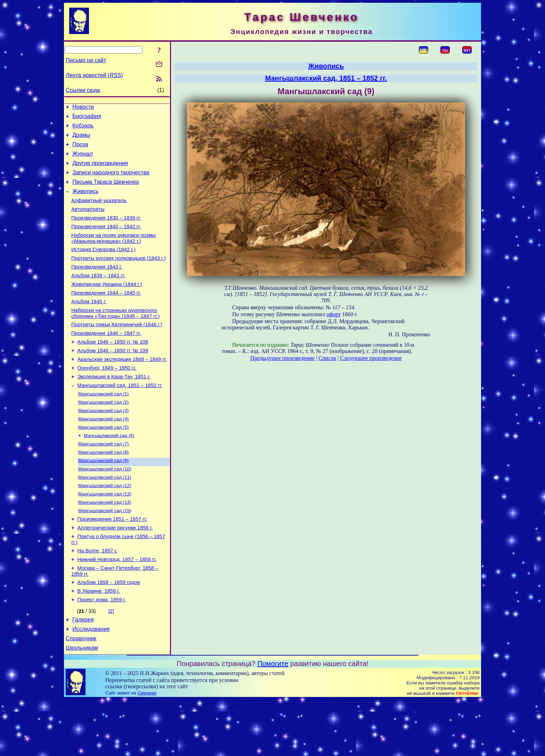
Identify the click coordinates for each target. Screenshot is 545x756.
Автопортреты (88, 222)
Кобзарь (83, 129)
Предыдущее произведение (282, 358)
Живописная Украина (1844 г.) (107, 305)
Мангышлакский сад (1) (103, 427)
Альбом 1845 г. (89, 324)
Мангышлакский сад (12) (105, 526)
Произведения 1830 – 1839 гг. (106, 231)
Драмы (81, 139)
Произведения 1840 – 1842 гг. (106, 241)
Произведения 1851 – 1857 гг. (112, 563)
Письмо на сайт (86, 60)
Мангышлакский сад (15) (105, 553)
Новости (83, 108)
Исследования (91, 683)
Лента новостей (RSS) (94, 75)
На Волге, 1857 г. (97, 598)
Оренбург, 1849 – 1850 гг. (107, 398)
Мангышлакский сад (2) (103, 436)
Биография (87, 118)
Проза (80, 150)
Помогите (273, 720)
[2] (111, 663)
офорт (333, 314)
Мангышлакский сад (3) (103, 445)
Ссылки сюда (83, 90)
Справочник (81, 694)
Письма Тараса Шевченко (106, 191)
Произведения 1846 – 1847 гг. (106, 359)
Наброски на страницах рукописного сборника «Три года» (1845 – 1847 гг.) (115, 337)
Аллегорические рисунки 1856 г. (115, 573)
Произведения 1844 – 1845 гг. (106, 315)
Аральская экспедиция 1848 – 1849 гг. (122, 388)
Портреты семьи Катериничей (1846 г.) (117, 350)
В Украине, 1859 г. (99, 642)
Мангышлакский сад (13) (105, 535)
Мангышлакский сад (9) (103, 499)
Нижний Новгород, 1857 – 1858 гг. (117, 607)
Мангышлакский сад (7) (103, 481)
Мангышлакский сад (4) (103, 454)
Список (328, 358)
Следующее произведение (371, 358)
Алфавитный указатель (99, 212)
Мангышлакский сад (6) (109, 472)
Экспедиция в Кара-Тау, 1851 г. (114, 408)
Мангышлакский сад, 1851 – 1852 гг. (120, 418)
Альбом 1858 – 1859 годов (109, 632)
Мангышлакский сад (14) (105, 544)
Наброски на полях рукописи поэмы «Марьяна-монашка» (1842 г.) (113, 254)
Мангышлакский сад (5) (103, 463)
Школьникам (82, 704)
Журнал (82, 160)
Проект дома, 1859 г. (102, 652)
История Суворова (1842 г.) (103, 266)
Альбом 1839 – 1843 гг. (98, 295)
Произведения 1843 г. (97, 286)
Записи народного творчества (111, 181)
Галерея (83, 673)
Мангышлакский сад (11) (105, 517)
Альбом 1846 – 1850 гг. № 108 (113, 369)
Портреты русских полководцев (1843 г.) (119, 276)
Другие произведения (100, 170)
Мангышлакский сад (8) (103, 490)
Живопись (85, 202)
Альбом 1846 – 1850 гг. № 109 (113, 379)
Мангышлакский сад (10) (105, 508)
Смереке (147, 749)
